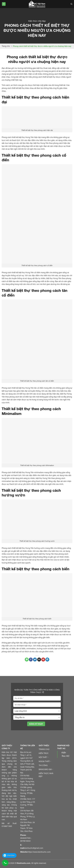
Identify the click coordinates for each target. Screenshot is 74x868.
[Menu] (4, 4)
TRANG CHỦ (44, 749)
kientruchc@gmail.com (34, 848)
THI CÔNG (43, 765)
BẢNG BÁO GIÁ (46, 769)
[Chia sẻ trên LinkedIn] (47, 660)
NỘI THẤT (44, 757)
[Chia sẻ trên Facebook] (31, 660)
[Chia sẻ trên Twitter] (35, 660)
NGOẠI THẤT (45, 761)
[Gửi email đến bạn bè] (39, 660)
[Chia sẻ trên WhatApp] (27, 660)
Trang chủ (6, 46)
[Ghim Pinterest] (43, 660)
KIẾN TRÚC (44, 753)
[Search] (71, 4)
